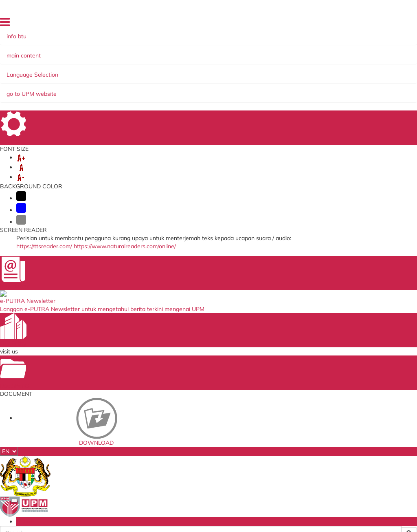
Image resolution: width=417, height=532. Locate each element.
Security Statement (116, 494)
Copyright (111, 500)
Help (51, 494)
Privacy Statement (71, 500)
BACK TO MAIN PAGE (209, 214)
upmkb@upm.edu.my (93, 327)
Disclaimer (75, 494)
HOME (362, 24)
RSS (133, 500)
